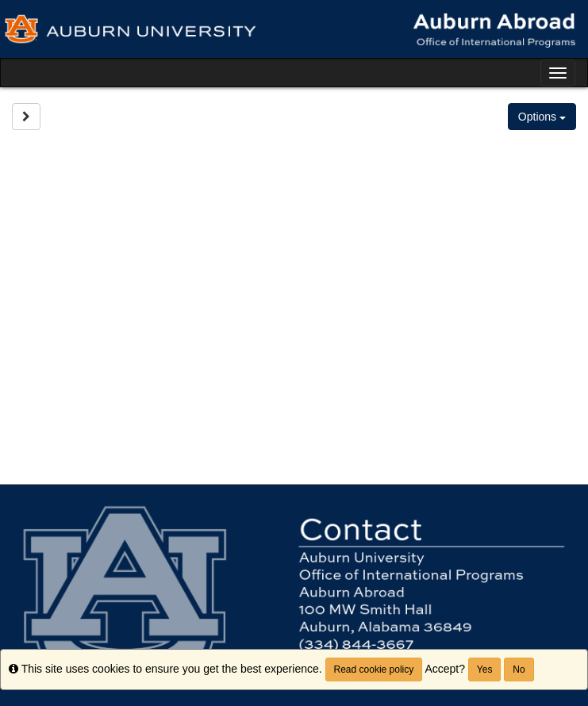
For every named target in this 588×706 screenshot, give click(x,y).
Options (542, 117)
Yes (485, 670)
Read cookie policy (374, 670)
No (519, 670)
